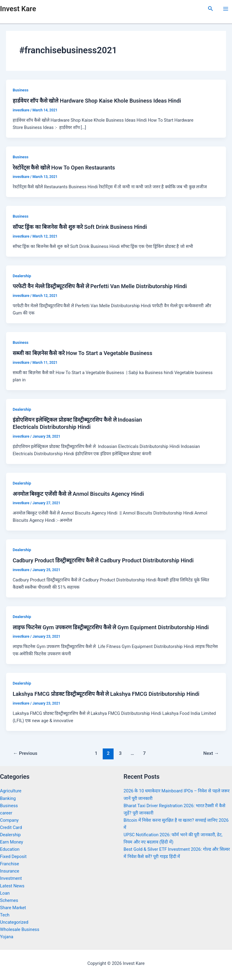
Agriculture (11, 791)
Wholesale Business (20, 929)
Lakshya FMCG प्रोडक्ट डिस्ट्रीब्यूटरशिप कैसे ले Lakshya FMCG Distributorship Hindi (106, 694)
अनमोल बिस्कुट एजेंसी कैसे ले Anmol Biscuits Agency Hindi (78, 494)
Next (211, 753)
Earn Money (11, 842)
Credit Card (11, 827)
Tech (5, 915)
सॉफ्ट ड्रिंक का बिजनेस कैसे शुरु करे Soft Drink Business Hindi (80, 227)
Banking (8, 798)
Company (9, 820)
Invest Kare (18, 9)
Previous (25, 753)
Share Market (13, 908)
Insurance (10, 871)
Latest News (12, 886)
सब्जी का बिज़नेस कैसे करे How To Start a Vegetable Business (82, 353)
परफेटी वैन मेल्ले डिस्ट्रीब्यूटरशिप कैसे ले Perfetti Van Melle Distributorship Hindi (100, 286)
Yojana (7, 937)
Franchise (10, 864)
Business (21, 90)
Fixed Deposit (13, 857)
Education (10, 849)
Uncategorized (14, 922)
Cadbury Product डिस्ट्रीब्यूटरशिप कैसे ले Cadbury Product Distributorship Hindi (103, 560)
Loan (5, 893)
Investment (11, 878)
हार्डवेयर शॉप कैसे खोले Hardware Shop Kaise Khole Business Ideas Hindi (97, 101)
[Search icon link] (211, 9)
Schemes (9, 900)
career (6, 813)
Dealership (22, 276)
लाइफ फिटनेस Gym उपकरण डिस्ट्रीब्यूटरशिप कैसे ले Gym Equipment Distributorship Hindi (111, 627)
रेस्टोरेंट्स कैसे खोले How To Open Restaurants (64, 168)
